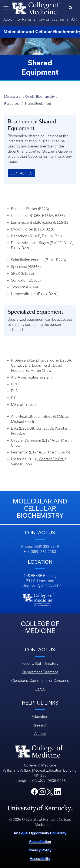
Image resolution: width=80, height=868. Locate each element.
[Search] (71, 8)
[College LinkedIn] (57, 793)
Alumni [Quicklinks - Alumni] (58, 19)
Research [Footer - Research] (40, 725)
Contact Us (21, 173)
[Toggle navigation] (6, 8)
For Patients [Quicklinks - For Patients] (26, 19)
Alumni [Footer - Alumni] (40, 734)
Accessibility (40, 859)
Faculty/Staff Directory (40, 664)
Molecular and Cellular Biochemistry (29, 97)
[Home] (36, 8)
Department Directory (40, 672)
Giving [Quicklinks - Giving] (44, 19)
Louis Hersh (42, 365)
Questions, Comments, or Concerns (40, 681)
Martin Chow (41, 370)
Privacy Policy (40, 850)
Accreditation (40, 842)
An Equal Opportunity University (40, 833)
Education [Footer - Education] (40, 717)
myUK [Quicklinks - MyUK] (72, 19)
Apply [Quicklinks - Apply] (8, 19)
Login (40, 689)
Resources (12, 104)
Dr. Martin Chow (56, 452)
